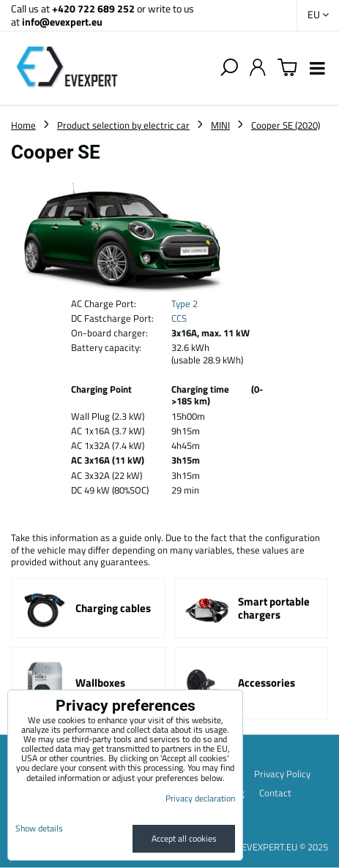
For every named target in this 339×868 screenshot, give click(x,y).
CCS (179, 318)
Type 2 (185, 303)
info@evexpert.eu (62, 22)
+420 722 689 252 (93, 8)
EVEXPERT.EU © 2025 (285, 847)
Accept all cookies (184, 838)
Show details (39, 828)
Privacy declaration (200, 798)
